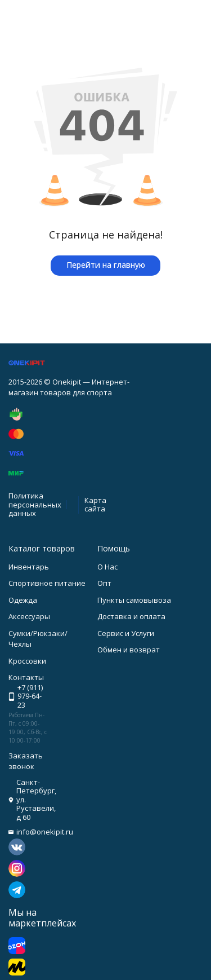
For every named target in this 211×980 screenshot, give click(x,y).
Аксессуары (29, 616)
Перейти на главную (106, 265)
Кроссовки (27, 661)
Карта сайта (95, 505)
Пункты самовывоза (134, 600)
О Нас (107, 567)
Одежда (23, 600)
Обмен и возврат (129, 650)
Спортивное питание (47, 583)
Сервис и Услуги (126, 633)
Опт (104, 583)
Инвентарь (29, 567)
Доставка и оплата (131, 616)
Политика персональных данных (35, 504)
